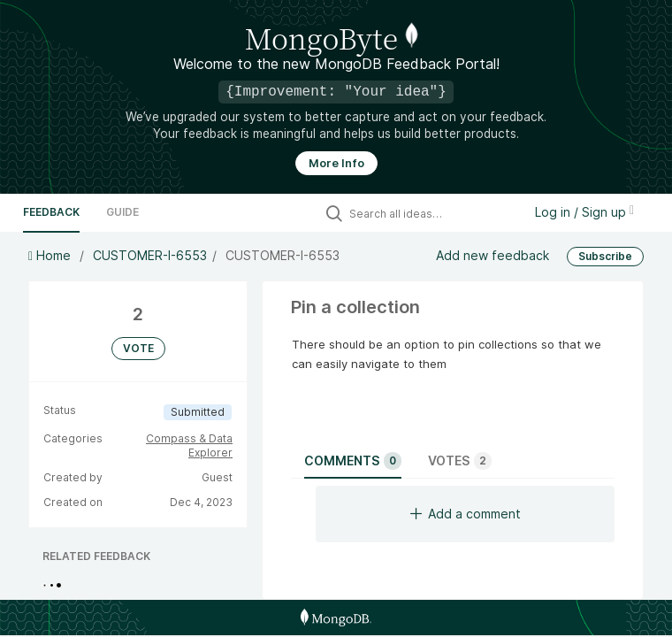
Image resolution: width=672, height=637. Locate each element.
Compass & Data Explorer (189, 445)
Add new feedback (493, 255)
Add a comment (466, 514)
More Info (336, 163)
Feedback (51, 212)
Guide (122, 212)
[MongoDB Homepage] (336, 618)
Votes (460, 461)
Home (51, 255)
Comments (353, 461)
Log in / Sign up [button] (584, 212)
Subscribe (605, 256)
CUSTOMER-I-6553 (150, 255)
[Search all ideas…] (431, 213)
